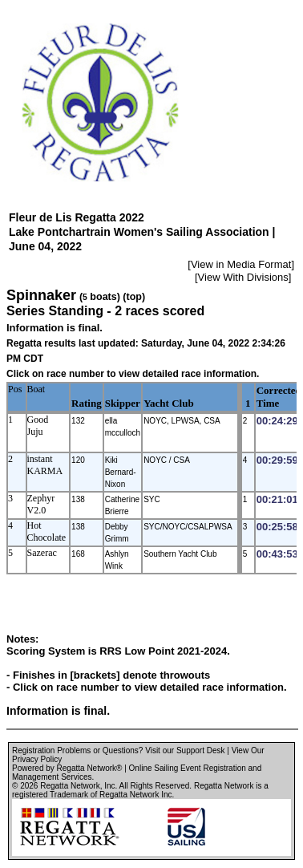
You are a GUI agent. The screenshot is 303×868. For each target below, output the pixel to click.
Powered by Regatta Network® (67, 768)
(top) (134, 297)
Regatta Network (70, 786)
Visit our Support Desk (185, 750)
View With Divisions (243, 277)
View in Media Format (241, 264)
